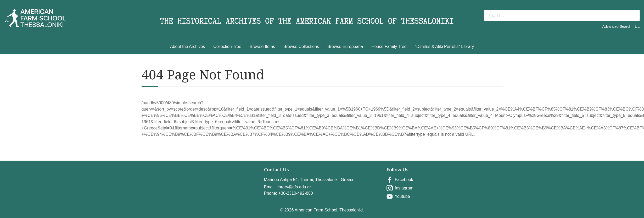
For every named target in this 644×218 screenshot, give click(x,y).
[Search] (562, 15)
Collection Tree (227, 47)
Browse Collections (301, 47)
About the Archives (187, 47)
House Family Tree (389, 47)
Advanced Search (617, 26)
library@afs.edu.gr (294, 187)
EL (637, 26)
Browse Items (262, 47)
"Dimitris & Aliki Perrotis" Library (444, 47)
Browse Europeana (345, 47)
